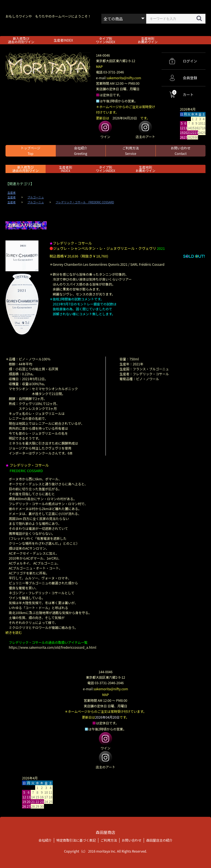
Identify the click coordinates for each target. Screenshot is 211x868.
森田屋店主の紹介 (159, 839)
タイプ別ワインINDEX (105, 40)
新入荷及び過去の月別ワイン (21, 40)
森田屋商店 (105, 832)
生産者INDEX (63, 40)
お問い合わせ (181, 151)
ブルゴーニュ (36, 197)
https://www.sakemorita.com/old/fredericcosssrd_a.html (52, 647)
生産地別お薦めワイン (148, 40)
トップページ (30, 151)
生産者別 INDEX (65, 169)
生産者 (12, 193)
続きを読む (14, 632)
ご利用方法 (131, 151)
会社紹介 (80, 151)
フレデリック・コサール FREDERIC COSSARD (85, 202)
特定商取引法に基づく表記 (76, 839)
